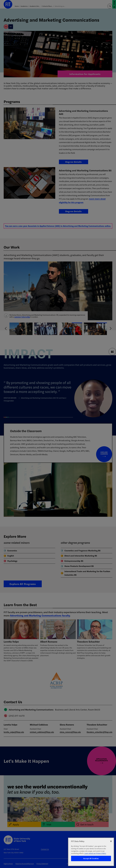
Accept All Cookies (91, 858)
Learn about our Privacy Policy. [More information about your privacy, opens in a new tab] (95, 853)
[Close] (111, 841)
